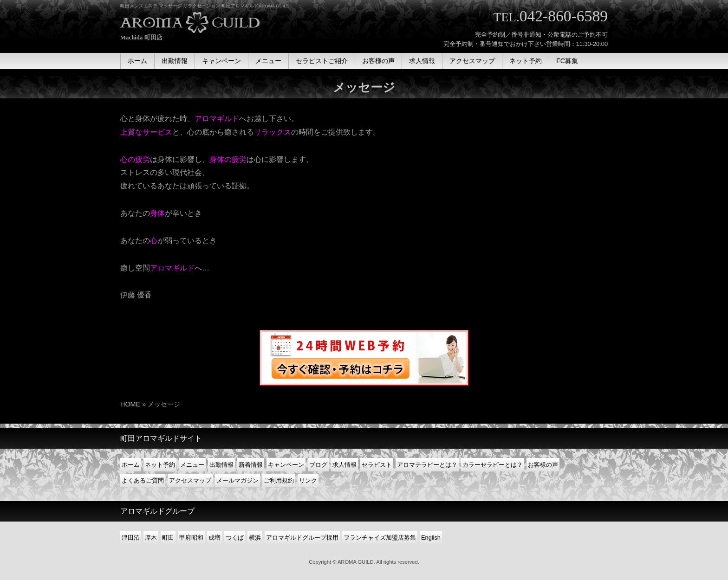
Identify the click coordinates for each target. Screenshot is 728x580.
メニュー (192, 465)
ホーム (131, 465)
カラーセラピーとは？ (493, 465)
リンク (308, 480)
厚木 (151, 538)
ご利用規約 (279, 480)
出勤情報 (221, 465)
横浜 (255, 538)
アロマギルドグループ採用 (302, 538)
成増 (214, 538)
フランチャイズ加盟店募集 (380, 538)
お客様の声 (543, 465)
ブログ (318, 465)
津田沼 (131, 538)
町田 (168, 538)
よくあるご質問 (143, 480)
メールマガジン (237, 480)
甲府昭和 (191, 538)
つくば (235, 538)
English (431, 538)
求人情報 (344, 465)
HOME (130, 404)
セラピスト (377, 465)
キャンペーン (286, 465)
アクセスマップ (190, 480)
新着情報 (251, 465)
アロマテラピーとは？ (427, 465)
